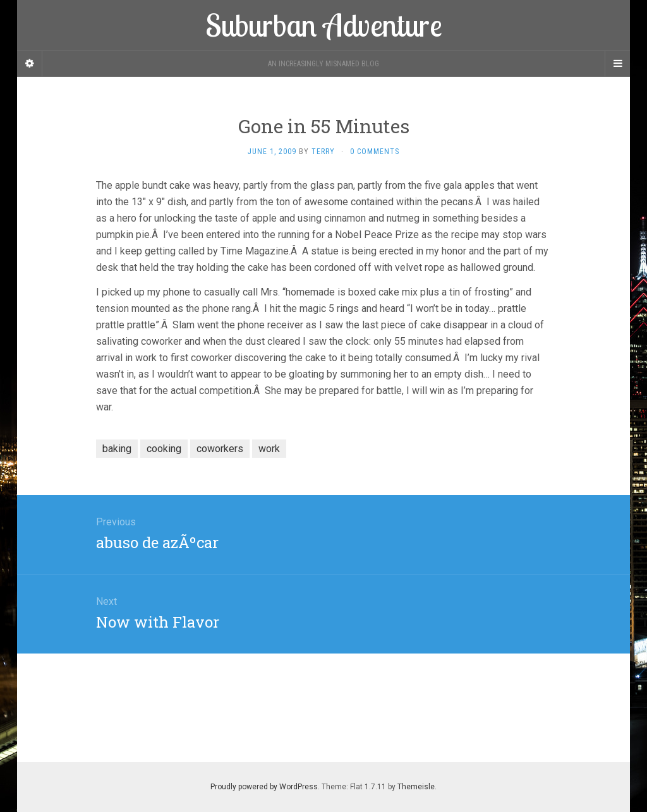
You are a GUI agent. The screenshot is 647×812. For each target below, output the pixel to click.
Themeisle (416, 787)
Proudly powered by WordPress (264, 787)
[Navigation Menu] (617, 64)
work (269, 449)
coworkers (220, 449)
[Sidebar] (30, 64)
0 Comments (375, 152)
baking (117, 449)
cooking (164, 449)
